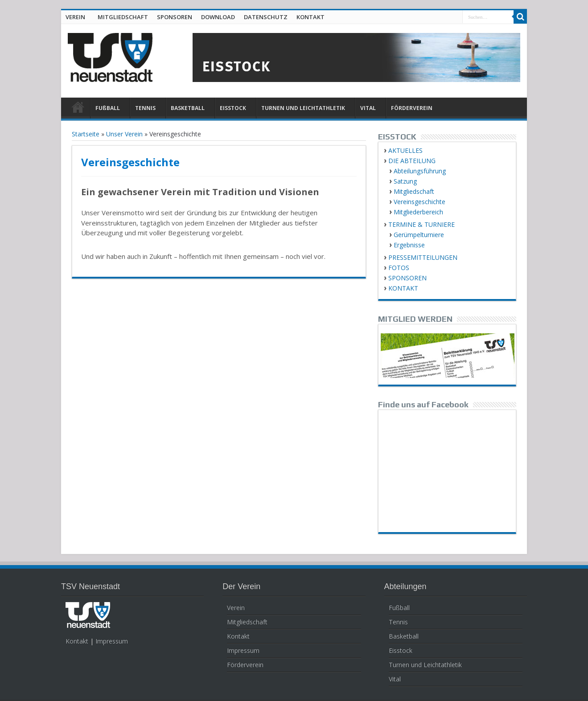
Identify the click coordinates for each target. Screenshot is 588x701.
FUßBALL (108, 108)
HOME (78, 109)
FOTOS (399, 268)
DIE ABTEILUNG (412, 161)
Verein (236, 608)
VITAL (368, 108)
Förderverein (245, 665)
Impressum (112, 641)
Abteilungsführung (420, 171)
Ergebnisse (409, 245)
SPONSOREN (175, 17)
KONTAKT (310, 17)
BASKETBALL (188, 108)
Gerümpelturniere (419, 235)
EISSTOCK (233, 108)
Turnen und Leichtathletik (425, 665)
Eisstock (401, 650)
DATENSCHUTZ (266, 17)
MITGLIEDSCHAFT (123, 17)
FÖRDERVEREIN (412, 108)
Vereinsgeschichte (419, 202)
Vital (395, 679)
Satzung (405, 181)
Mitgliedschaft (414, 191)
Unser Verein (124, 134)
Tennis (398, 622)
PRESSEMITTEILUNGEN (423, 257)
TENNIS (145, 108)
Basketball (404, 636)
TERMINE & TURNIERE (421, 224)
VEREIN (75, 17)
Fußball (399, 608)
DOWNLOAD (218, 17)
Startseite (86, 134)
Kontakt (77, 641)
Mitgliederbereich (418, 212)
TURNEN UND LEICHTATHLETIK (303, 108)
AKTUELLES (405, 150)
